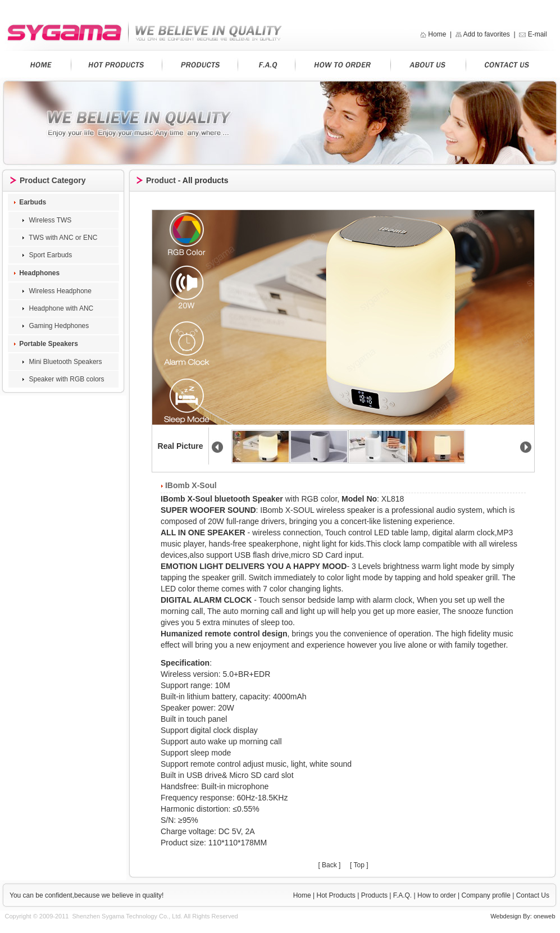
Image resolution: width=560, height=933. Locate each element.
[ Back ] (329, 865)
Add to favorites (486, 34)
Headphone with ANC (60, 308)
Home (437, 34)
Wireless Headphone (59, 291)
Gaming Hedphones (58, 326)
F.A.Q (402, 895)
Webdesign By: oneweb (523, 916)
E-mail (538, 34)
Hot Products (336, 895)
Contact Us (532, 895)
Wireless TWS (49, 220)
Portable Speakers (49, 344)
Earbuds (33, 202)
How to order (437, 895)
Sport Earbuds (49, 255)
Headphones (39, 273)
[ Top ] (359, 865)
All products (206, 180)
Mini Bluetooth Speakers (64, 362)
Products (374, 895)
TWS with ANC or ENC (62, 238)
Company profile (486, 895)
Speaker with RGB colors (65, 379)
